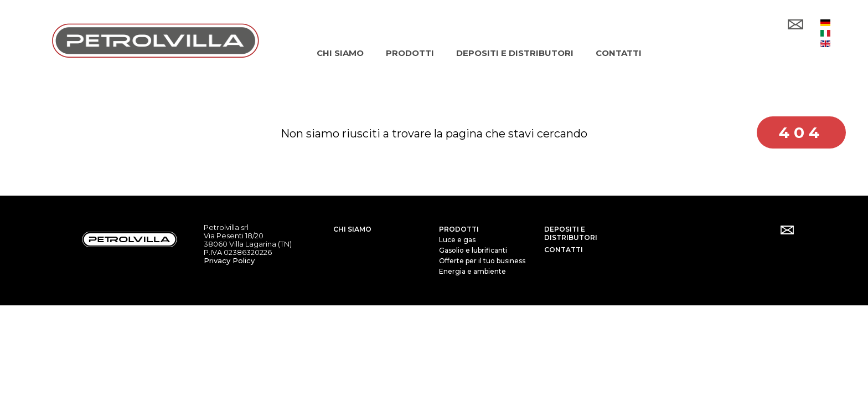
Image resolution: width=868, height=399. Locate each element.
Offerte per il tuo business (482, 260)
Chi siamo (352, 228)
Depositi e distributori (571, 232)
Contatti (564, 249)
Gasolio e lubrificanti (473, 249)
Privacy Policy (229, 259)
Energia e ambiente (472, 270)
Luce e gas (457, 239)
